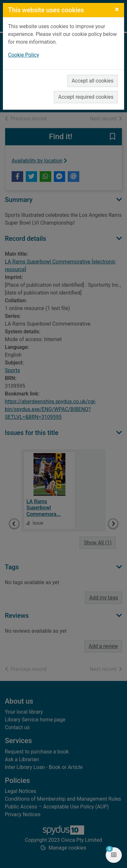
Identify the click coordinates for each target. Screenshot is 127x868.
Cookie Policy (24, 55)
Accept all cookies (93, 81)
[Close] (117, 9)
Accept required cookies (86, 97)
